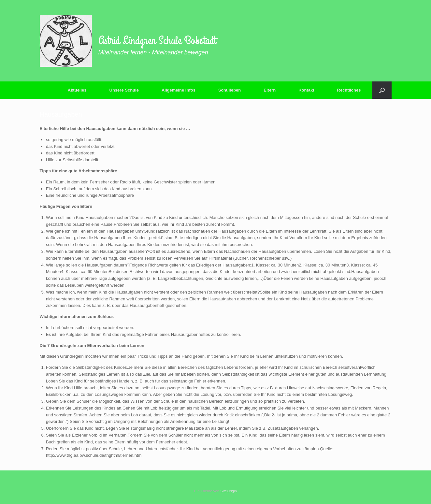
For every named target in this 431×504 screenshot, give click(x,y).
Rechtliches (349, 90)
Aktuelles (77, 90)
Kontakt (306, 90)
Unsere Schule (124, 90)
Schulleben (230, 90)
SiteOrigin (229, 491)
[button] (382, 90)
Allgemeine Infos (179, 90)
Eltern (270, 90)
